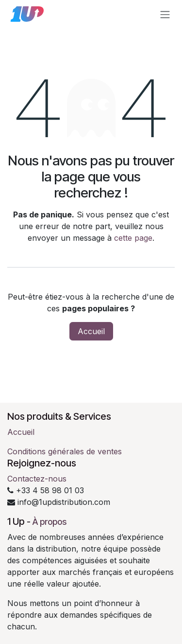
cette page (133, 238)
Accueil (91, 331)
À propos (50, 522)
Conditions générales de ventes (65, 451)
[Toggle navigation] (165, 14)
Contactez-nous (37, 479)
